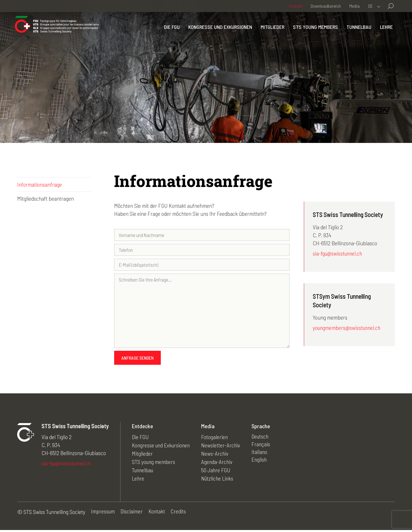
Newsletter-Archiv (223, 447)
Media (354, 6)
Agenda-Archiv (220, 463)
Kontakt (296, 6)
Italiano (262, 455)
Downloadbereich (326, 6)
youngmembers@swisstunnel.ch (348, 328)
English (262, 463)
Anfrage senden (137, 359)
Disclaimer (132, 514)
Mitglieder (270, 32)
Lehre (384, 32)
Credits (180, 514)
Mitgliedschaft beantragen (45, 198)
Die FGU (170, 32)
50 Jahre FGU (219, 471)
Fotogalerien (217, 439)
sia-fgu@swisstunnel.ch (338, 254)
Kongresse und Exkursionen (218, 32)
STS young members (313, 32)
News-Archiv (217, 455)
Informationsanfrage (39, 184)
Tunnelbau (357, 32)
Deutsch (263, 439)
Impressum (103, 514)
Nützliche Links (220, 479)
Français (264, 447)
